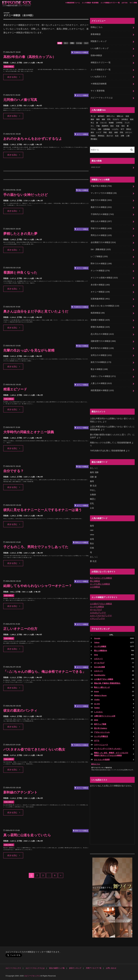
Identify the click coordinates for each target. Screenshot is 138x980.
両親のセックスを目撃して (102, 443)
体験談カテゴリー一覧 (101, 62)
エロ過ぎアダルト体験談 (101, 604)
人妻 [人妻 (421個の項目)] (128, 136)
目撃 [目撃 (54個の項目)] (122, 136)
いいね (79, 43)
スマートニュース (101, 745)
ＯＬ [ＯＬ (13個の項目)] (92, 126)
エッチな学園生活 (101, 736)
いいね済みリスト (99, 77)
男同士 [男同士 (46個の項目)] (129, 129)
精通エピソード (15, 389)
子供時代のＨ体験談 (102, 214)
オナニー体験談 (100, 292)
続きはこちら (96, 764)
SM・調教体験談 (101, 249)
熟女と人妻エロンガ (102, 687)
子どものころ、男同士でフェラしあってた (36, 547)
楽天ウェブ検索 (100, 724)
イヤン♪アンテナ (97, 619)
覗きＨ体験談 (99, 369)
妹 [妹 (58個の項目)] (97, 123)
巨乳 (92, 504)
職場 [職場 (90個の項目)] (98, 119)
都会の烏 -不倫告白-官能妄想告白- (107, 683)
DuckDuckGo (100, 675)
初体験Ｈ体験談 (100, 320)
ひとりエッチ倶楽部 (102, 760)
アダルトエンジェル (102, 732)
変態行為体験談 (100, 327)
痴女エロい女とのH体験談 (105, 306)
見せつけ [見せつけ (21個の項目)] (110, 136)
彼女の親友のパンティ (20, 711)
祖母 (92, 539)
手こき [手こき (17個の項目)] (93, 116)
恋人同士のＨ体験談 (102, 334)
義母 (92, 481)
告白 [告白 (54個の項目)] (123, 126)
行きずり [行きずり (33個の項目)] (116, 119)
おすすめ (125, 3)
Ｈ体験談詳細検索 (99, 84)
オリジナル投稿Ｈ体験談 (104, 278)
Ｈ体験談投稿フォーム (73, 3)
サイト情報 (133, 3)
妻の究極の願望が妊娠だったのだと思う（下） (111, 435)
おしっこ (94, 468)
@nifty (97, 700)
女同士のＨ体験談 (101, 355)
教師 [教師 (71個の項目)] (92, 119)
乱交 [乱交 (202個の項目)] (117, 136)
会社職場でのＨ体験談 (103, 242)
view (92, 535)
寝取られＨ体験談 (101, 221)
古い (66, 43)
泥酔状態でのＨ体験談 (103, 341)
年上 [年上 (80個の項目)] (92, 123)
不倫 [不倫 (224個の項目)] (98, 126)
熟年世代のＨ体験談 (102, 348)
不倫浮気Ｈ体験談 (101, 186)
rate (92, 530)
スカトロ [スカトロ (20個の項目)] (103, 123)
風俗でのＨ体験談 (101, 207)
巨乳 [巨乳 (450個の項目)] (109, 119)
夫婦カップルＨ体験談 (103, 376)
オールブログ (96, 610)
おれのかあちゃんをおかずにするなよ (33, 139)
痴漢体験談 (98, 313)
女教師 (93, 495)
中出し (93, 490)
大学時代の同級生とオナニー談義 (29, 432)
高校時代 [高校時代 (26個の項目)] (105, 126)
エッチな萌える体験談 (100, 584)
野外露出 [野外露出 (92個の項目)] (94, 139)
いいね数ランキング (100, 48)
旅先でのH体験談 (101, 362)
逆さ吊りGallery (101, 728)
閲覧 (72, 43)
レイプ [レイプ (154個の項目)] (99, 132)
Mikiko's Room (100, 695)
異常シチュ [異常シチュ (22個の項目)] (111, 116)
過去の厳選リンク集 (57, 968)
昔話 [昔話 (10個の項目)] (110, 132)
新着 (60, 43)
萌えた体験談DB (101, 651)
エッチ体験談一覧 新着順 (90, 3)
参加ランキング (75, 968)
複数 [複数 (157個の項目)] (103, 119)
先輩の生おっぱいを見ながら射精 (29, 350)
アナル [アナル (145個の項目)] (93, 129)
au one (97, 704)
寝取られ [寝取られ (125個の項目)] (120, 116)
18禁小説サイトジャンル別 (105, 716)
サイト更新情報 (98, 91)
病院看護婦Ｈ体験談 (102, 390)
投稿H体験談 (96, 55)
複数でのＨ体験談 (101, 200)
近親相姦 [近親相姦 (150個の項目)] (107, 129)
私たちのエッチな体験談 (101, 578)
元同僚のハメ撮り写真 (20, 100)
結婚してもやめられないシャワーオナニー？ (38, 586)
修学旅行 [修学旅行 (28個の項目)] (101, 116)
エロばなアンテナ (98, 613)
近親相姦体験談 (100, 299)
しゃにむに (98, 712)
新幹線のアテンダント (20, 792)
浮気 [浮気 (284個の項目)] (121, 132)
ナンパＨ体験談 (100, 271)
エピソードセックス (13, 968)
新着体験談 (96, 34)
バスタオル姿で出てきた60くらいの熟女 (34, 749)
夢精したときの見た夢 (20, 234)
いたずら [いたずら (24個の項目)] (115, 129)
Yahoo (97, 642)
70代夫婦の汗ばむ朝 (99, 451)
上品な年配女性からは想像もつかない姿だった (111, 419)
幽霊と (93, 499)
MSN (96, 720)
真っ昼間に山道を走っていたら (27, 835)
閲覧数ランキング (99, 41)
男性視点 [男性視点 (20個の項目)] (101, 136)
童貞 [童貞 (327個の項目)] (132, 119)
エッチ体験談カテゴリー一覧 (110, 3)
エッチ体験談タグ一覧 (101, 70)
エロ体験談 (95, 587)
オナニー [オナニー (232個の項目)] (129, 132)
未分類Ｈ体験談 (100, 285)
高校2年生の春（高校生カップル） (30, 57)
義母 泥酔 (94, 472)
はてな (97, 740)
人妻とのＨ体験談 (101, 383)
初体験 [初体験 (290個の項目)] (111, 123)
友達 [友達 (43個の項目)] (127, 116)
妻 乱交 (93, 486)
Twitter (97, 708)
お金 (92, 508)
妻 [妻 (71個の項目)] (128, 126)
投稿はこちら (97, 27)
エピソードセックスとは (102, 98)
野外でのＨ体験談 (101, 264)
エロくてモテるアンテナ (101, 616)
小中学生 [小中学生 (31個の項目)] (119, 123)
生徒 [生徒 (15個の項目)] (118, 126)
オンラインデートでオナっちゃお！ (108, 749)
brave (96, 691)
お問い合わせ (111, 968)
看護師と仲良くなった (20, 273)
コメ (86, 43)
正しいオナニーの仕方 (20, 629)
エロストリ (98, 659)
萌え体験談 (95, 581)
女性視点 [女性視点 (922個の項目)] (125, 119)
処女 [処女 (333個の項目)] (112, 126)
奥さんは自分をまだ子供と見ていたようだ (36, 311)
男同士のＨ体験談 (101, 235)
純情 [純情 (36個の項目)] (116, 132)
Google (97, 638)
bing (96, 655)
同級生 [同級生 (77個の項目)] (93, 136)
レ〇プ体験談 (99, 256)
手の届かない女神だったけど (26, 195)
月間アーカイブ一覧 (94, 968)
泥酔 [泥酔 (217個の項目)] (100, 129)
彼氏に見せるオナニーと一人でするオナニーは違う (43, 510)
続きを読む (12, 77)
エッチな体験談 (97, 607)
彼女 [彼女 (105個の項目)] (92, 132)
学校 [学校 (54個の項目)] (105, 132)
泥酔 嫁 (93, 477)
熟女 (92, 543)
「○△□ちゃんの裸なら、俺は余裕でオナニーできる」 (45, 672)
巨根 (92, 548)
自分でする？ (14, 471)
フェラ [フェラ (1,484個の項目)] (127, 123)
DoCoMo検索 (99, 667)
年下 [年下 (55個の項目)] (122, 129)
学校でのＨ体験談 (101, 228)
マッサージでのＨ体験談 (104, 193)
